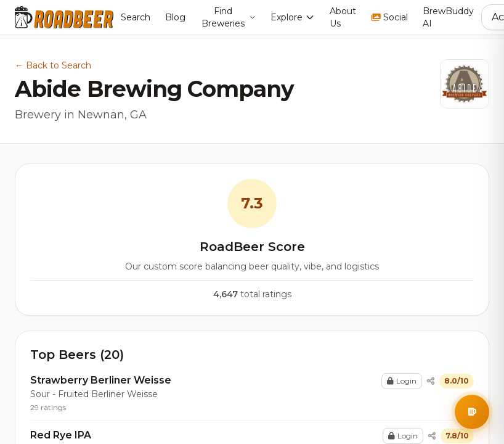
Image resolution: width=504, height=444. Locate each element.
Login (402, 381)
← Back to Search (53, 65)
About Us (343, 17)
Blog (175, 17)
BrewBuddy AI (448, 17)
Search (136, 17)
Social (389, 17)
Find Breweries (229, 17)
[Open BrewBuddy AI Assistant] (472, 412)
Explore (293, 17)
